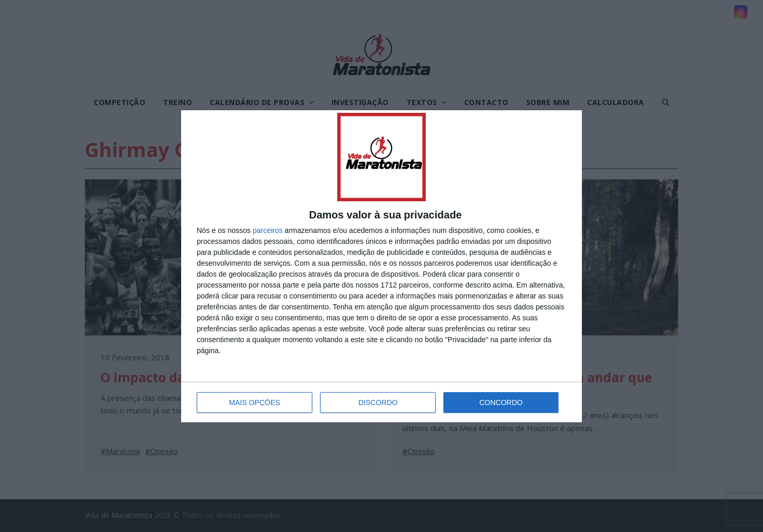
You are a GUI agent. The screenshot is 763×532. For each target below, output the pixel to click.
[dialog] (381, 266)
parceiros (268, 230)
